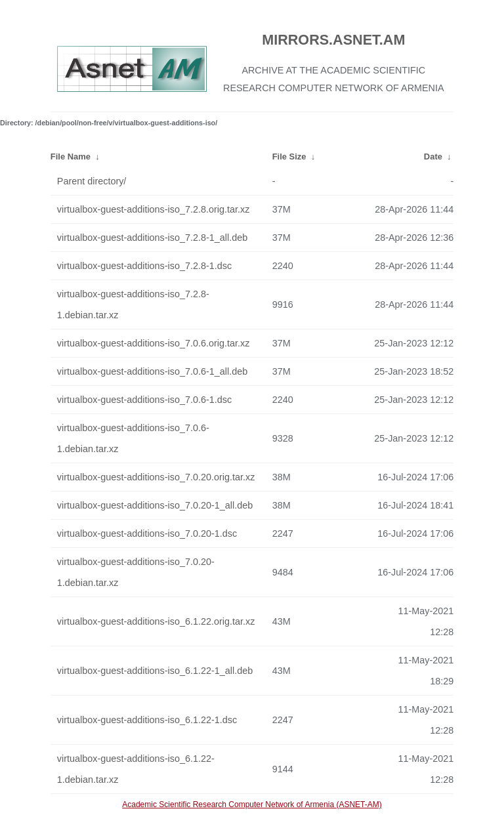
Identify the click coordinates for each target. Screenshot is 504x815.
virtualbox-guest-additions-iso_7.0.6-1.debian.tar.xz (133, 438)
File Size (289, 157)
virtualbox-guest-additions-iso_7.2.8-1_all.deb (152, 238)
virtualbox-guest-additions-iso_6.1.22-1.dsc (147, 720)
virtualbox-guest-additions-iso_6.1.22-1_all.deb (155, 671)
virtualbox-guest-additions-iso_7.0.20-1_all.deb (155, 505)
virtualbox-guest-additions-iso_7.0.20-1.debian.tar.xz (136, 572)
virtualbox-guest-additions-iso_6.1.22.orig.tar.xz (156, 621)
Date (433, 157)
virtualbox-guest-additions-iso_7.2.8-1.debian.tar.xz (133, 304)
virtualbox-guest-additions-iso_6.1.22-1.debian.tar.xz (136, 769)
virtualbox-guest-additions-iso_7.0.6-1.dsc (144, 400)
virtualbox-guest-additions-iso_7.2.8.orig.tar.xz (154, 209)
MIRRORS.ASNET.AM (333, 40)
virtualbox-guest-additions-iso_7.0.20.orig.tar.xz (156, 477)
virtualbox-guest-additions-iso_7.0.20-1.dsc (147, 533)
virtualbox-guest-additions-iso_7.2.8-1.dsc (144, 266)
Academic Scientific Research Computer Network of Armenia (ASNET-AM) (252, 805)
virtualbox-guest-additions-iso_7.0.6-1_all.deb (152, 371)
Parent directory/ (92, 181)
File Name (71, 157)
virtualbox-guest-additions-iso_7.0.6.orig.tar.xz (154, 343)
